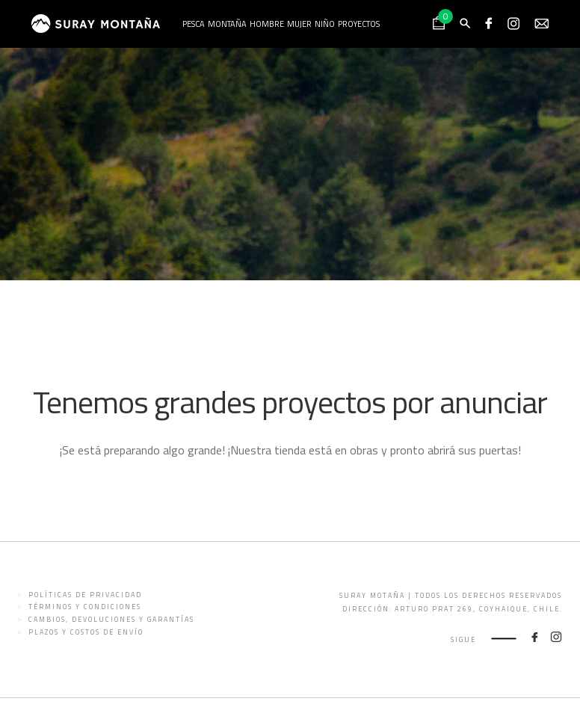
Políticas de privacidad (85, 595)
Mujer (299, 24)
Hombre (267, 24)
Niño (325, 24)
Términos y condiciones (85, 607)
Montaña (227, 24)
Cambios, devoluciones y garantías (111, 619)
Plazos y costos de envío (86, 632)
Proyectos (359, 24)
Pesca (194, 24)
